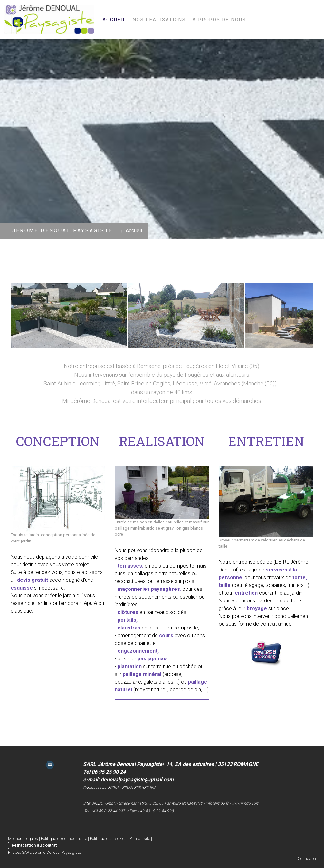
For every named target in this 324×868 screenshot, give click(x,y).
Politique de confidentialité (64, 839)
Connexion (307, 858)
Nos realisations (159, 20)
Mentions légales (23, 839)
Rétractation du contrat (34, 845)
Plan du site (140, 839)
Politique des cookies (108, 839)
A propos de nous (219, 20)
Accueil (114, 20)
